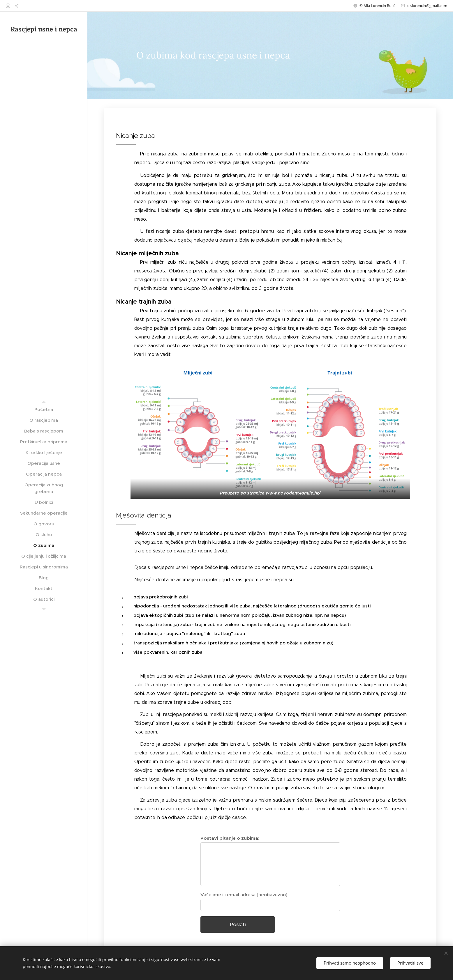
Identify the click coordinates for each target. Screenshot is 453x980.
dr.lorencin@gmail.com (427, 6)
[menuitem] (44, 409)
